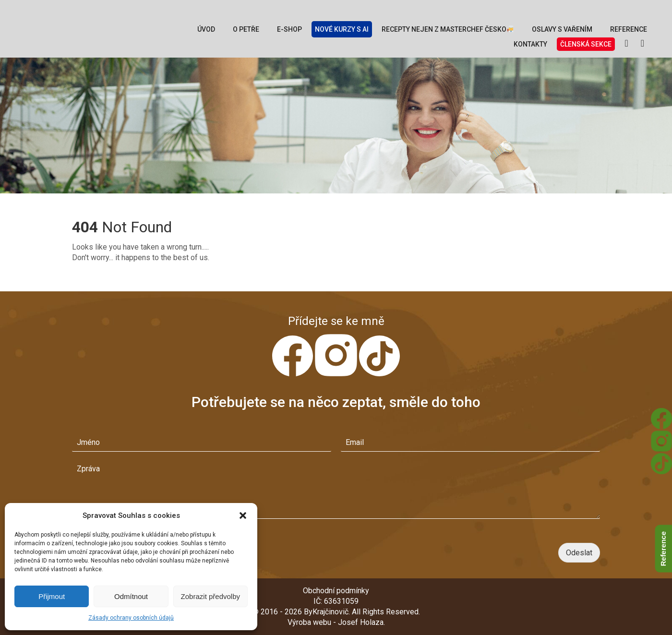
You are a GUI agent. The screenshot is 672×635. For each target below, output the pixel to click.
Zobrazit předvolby (210, 596)
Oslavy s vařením (562, 29)
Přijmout (52, 596)
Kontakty (530, 44)
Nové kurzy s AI (342, 29)
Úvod (206, 29)
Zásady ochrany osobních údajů (131, 618)
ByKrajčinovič (326, 612)
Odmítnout (131, 596)
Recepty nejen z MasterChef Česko (448, 29)
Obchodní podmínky (336, 591)
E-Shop (289, 29)
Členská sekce (586, 44)
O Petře (246, 29)
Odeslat (579, 553)
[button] (243, 515)
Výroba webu (309, 622)
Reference (629, 29)
